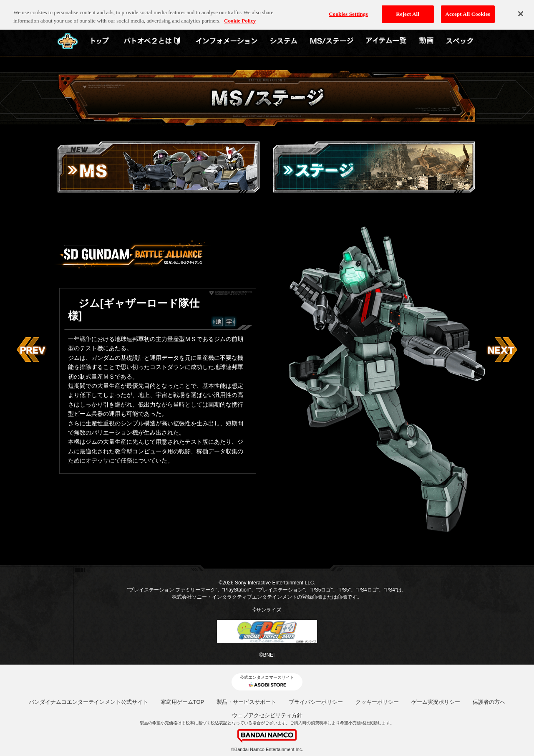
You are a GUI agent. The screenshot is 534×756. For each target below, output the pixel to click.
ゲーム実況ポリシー (436, 702)
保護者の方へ (489, 702)
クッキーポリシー (377, 702)
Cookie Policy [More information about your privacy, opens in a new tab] (240, 15)
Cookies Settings (348, 9)
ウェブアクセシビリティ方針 (267, 715)
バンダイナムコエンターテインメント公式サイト (88, 702)
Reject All (408, 9)
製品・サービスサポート (246, 702)
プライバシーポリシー (316, 702)
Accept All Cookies (468, 9)
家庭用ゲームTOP (183, 702)
